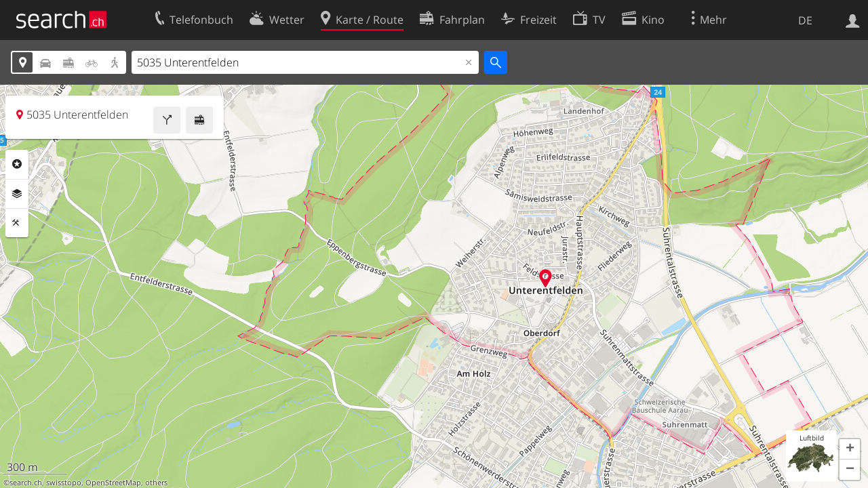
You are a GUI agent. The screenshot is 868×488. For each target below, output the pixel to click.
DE (805, 20)
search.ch (26, 483)
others (156, 483)
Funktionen (17, 223)
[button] (850, 449)
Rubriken (17, 164)
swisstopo (64, 483)
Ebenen (17, 194)
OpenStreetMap (113, 483)
